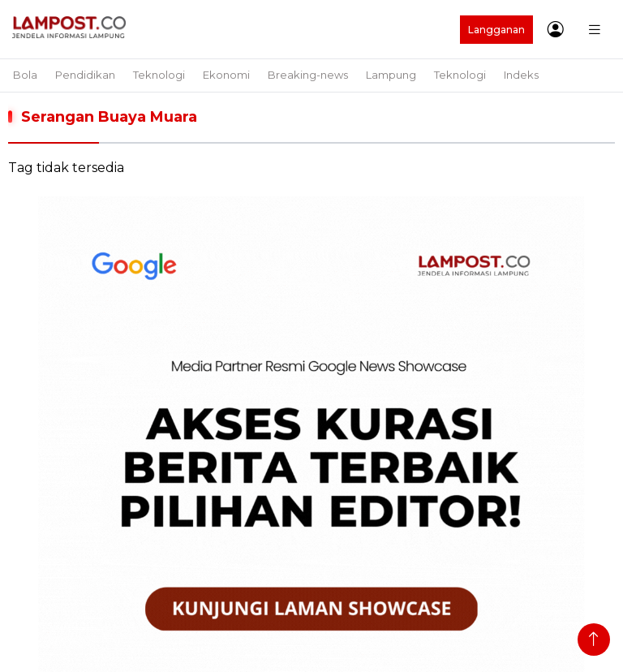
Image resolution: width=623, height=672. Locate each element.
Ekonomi (226, 75)
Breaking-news (308, 75)
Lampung (391, 75)
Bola (25, 75)
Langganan (496, 30)
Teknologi (159, 75)
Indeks (521, 75)
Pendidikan (85, 75)
